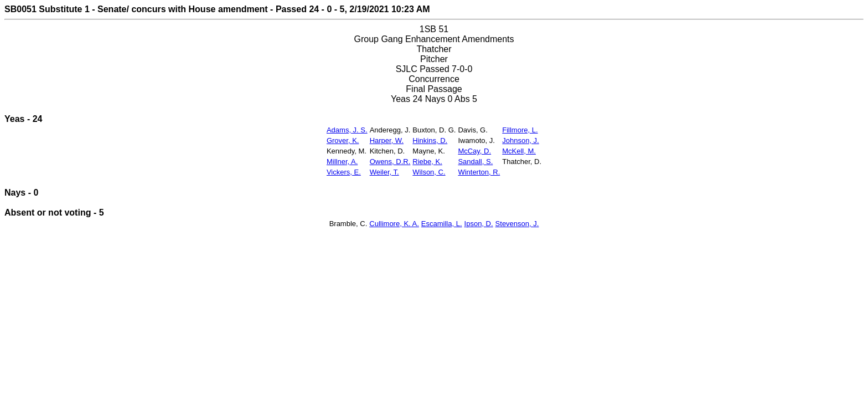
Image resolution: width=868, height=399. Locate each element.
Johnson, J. (521, 140)
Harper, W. (387, 140)
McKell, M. (519, 151)
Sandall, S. (475, 162)
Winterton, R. (479, 172)
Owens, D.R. (390, 162)
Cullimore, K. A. (394, 224)
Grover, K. (343, 140)
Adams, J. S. (347, 130)
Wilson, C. (429, 172)
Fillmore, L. (520, 130)
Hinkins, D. (430, 140)
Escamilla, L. (442, 224)
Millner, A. (342, 162)
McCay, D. (474, 151)
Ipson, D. (479, 224)
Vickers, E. (344, 172)
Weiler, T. (384, 172)
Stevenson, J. (517, 224)
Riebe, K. (427, 162)
